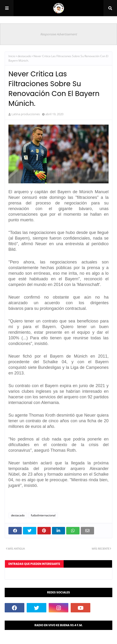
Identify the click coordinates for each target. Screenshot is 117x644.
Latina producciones (26, 114)
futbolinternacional (43, 515)
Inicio (12, 56)
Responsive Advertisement (59, 34)
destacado (24, 56)
